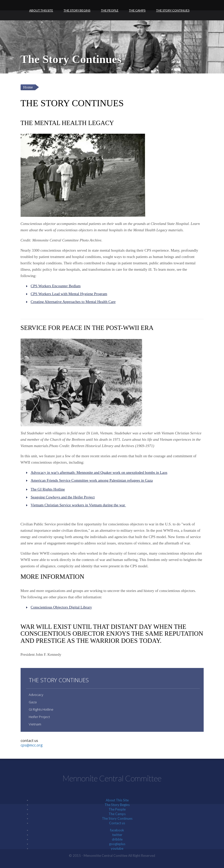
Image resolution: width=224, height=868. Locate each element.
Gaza (33, 702)
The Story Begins (77, 10)
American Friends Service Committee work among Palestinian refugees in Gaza (92, 480)
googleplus (117, 844)
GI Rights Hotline (41, 709)
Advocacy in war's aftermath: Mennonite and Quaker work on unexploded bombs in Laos (99, 473)
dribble (117, 839)
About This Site (41, 10)
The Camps (137, 10)
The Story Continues (173, 10)
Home (28, 87)
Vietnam (35, 724)
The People (110, 10)
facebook (117, 830)
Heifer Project (39, 717)
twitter (117, 835)
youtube (117, 848)
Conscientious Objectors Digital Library (61, 607)
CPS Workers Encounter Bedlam (56, 286)
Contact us (117, 823)
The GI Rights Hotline (48, 489)
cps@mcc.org (32, 745)
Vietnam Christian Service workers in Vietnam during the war (78, 505)
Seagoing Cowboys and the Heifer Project (63, 497)
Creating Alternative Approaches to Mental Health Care (73, 302)
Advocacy (36, 695)
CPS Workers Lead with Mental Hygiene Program (69, 294)
